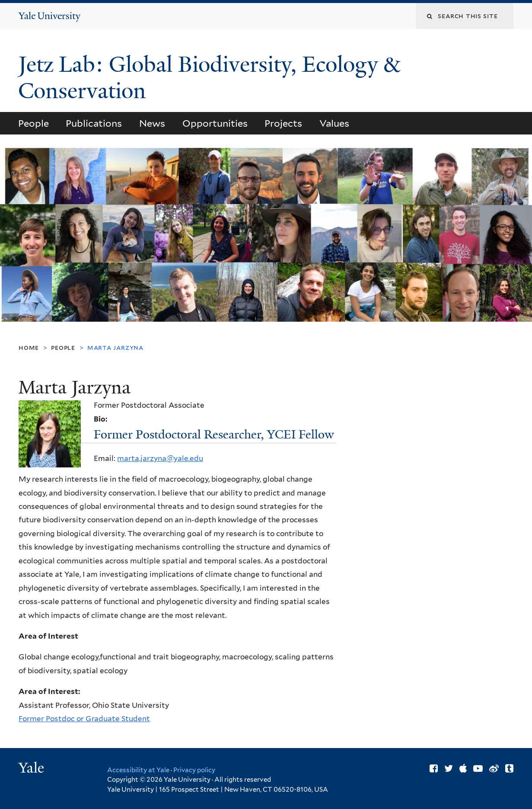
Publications (94, 123)
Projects (283, 123)
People (33, 123)
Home (29, 347)
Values (334, 123)
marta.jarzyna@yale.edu (160, 458)
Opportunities (215, 123)
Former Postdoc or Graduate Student (84, 719)
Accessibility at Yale (138, 770)
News (152, 123)
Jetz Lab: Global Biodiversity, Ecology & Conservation (209, 78)
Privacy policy (194, 770)
